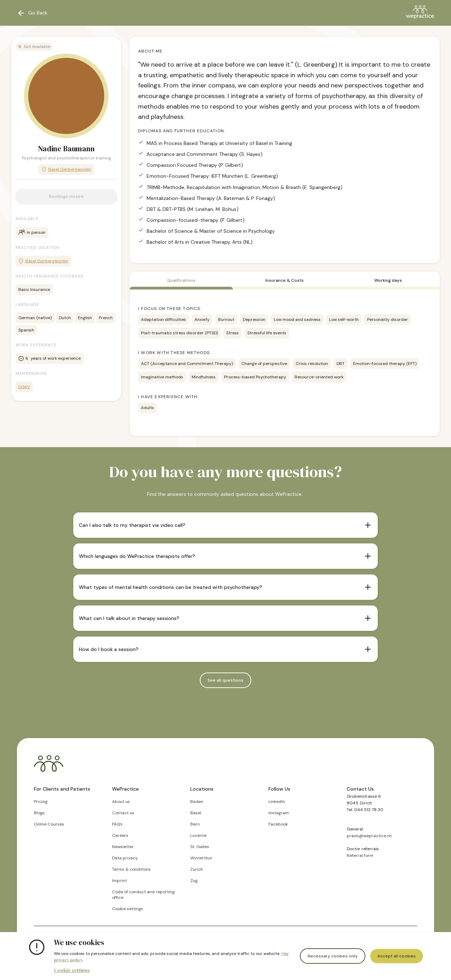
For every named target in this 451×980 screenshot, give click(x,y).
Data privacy (125, 858)
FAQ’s (117, 824)
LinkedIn (277, 802)
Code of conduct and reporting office (143, 895)
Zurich (197, 869)
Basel (196, 813)
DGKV (24, 387)
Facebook (278, 824)
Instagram (279, 813)
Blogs (39, 813)
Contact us (123, 813)
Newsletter (123, 847)
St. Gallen (200, 847)
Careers (120, 835)
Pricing (41, 802)
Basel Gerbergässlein (66, 169)
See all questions (225, 680)
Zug (194, 881)
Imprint (119, 881)
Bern (195, 824)
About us (121, 802)
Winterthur (201, 858)
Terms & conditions (131, 869)
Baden (197, 802)
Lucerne (198, 835)
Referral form (360, 856)
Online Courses (49, 824)
